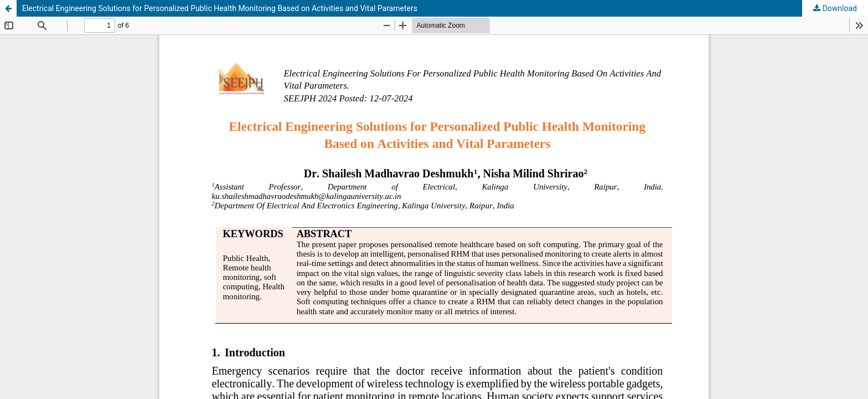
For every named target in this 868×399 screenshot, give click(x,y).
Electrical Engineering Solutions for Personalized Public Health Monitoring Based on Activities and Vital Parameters (220, 8)
